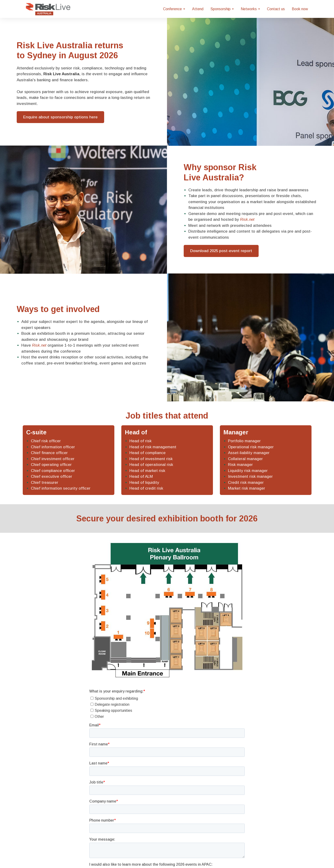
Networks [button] (250, 9)
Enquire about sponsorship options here (60, 117)
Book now (300, 9)
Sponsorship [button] (222, 9)
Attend (198, 9)
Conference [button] (174, 9)
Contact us (276, 9)
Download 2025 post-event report (221, 251)
